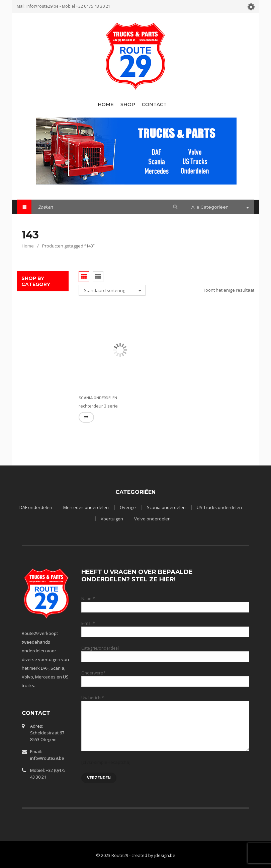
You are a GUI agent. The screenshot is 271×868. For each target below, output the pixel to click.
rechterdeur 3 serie (98, 406)
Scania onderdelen (98, 398)
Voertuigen (112, 519)
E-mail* (165, 627)
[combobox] (219, 208)
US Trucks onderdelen (219, 507)
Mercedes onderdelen (86, 507)
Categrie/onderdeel (165, 652)
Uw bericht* (165, 712)
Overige (128, 507)
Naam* (165, 603)
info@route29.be (42, 6)
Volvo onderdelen (152, 519)
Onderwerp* (165, 677)
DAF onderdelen (36, 507)
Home (28, 246)
